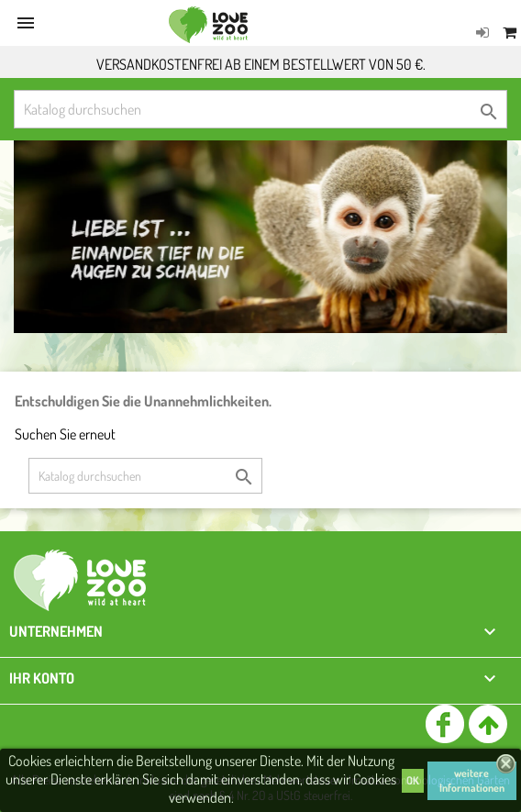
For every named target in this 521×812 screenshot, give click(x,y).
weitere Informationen (472, 780)
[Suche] (260, 109)
